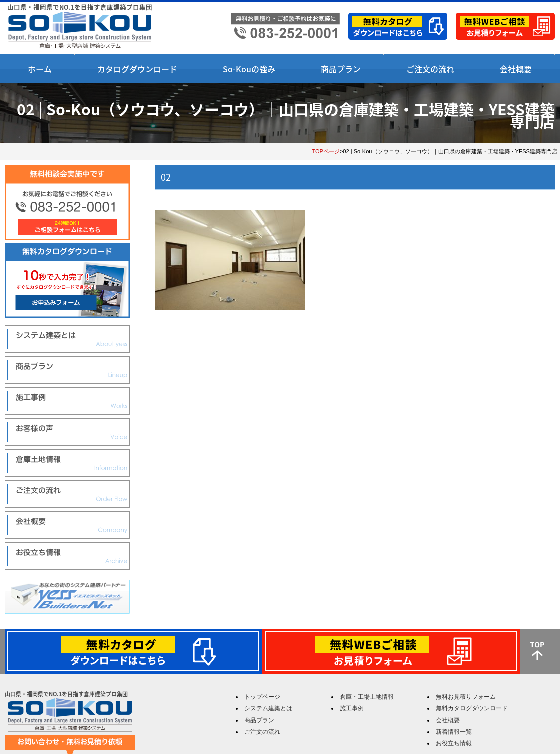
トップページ (262, 697)
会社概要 (516, 69)
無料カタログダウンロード (472, 708)
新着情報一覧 (454, 732)
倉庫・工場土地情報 (367, 697)
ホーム (40, 69)
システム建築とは (268, 708)
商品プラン (341, 69)
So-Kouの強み (249, 69)
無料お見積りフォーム (466, 697)
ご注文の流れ (430, 69)
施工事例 (352, 708)
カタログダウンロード (137, 69)
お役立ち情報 (454, 743)
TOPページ (326, 151)
